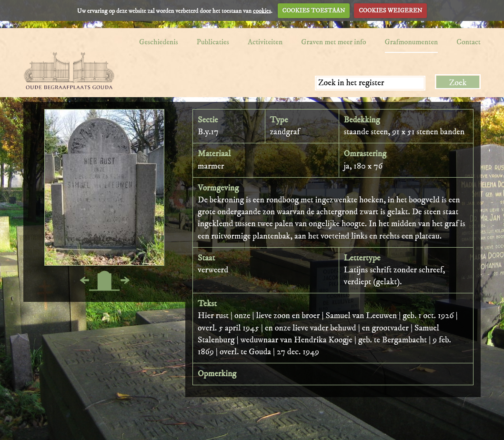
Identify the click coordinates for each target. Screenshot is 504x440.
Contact (469, 42)
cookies (262, 10)
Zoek (458, 83)
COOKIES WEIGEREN (390, 10)
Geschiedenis (159, 42)
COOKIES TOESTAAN (314, 10)
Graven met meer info (333, 42)
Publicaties (213, 42)
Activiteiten (265, 42)
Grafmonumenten (412, 42)
